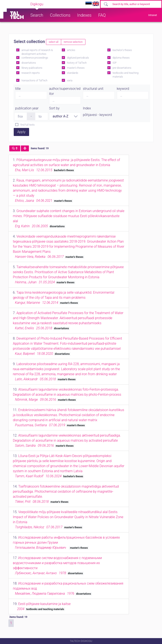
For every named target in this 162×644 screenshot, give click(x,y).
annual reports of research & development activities (37, 52)
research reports (31, 73)
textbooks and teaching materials (126, 75)
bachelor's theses (122, 50)
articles (71, 50)
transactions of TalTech (34, 81)
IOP (115, 63)
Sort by (54, 108)
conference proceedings (35, 58)
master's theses (76, 68)
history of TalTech (77, 63)
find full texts (28, 125)
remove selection (73, 42)
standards (73, 73)
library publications (32, 68)
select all (54, 42)
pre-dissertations (122, 68)
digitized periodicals (78, 58)
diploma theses (121, 58)
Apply (21, 132)
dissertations (29, 63)
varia (70, 81)
